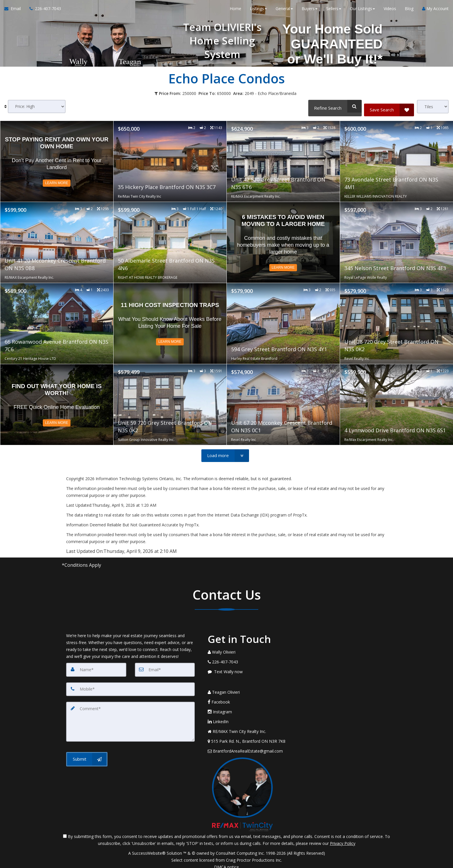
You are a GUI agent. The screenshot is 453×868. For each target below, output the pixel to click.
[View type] (433, 107)
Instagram (220, 706)
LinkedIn (218, 716)
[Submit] (87, 753)
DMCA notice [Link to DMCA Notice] (226, 862)
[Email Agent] (15, 12)
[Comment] (130, 718)
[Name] (96, 668)
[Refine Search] (333, 106)
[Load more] (225, 454)
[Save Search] (389, 106)
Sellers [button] (334, 11)
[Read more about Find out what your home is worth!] (57, 403)
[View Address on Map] (249, 736)
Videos (390, 11)
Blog (409, 11)
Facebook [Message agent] (219, 696)
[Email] (165, 668)
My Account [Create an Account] (435, 11)
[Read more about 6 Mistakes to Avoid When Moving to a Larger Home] (283, 241)
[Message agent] (249, 670)
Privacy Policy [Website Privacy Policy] (343, 838)
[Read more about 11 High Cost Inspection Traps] (170, 322)
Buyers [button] (310, 11)
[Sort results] (37, 107)
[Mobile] (130, 687)
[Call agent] (43, 12)
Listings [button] (258, 11)
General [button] (284, 11)
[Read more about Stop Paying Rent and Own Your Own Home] (57, 160)
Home (235, 11)
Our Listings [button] (362, 11)
